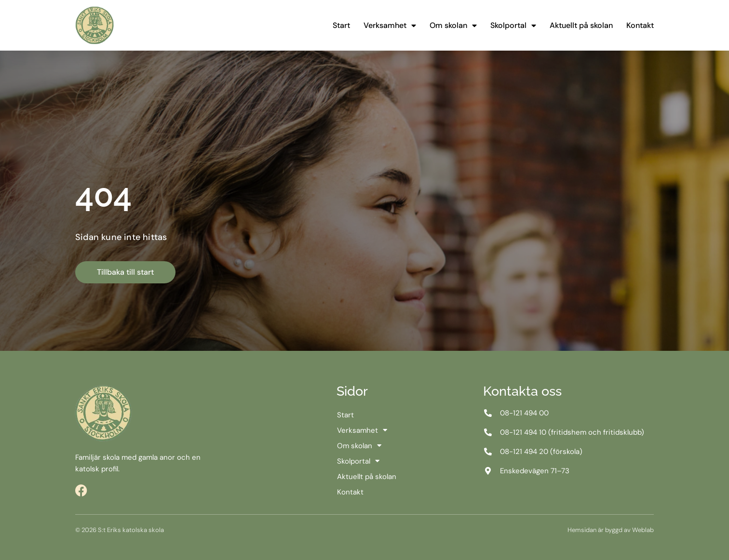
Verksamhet (390, 26)
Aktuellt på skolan (581, 25)
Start (341, 25)
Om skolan (453, 26)
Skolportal (513, 26)
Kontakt (640, 25)
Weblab (643, 530)
